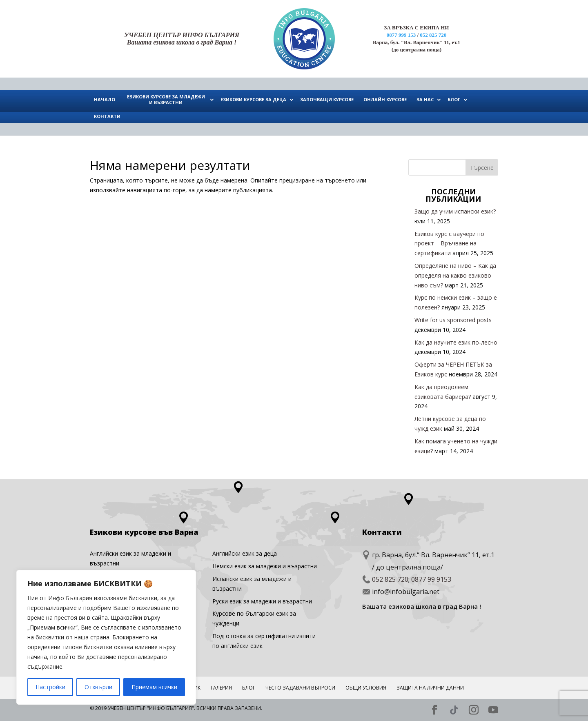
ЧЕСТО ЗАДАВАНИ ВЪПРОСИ (300, 688)
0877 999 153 (401, 35)
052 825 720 (433, 35)
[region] (106, 637)
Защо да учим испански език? (455, 211)
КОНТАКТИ (107, 116)
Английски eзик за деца (245, 553)
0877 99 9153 (431, 579)
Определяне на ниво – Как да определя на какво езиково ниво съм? (455, 275)
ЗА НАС (425, 99)
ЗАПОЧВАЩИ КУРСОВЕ (327, 99)
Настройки (50, 687)
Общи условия (366, 688)
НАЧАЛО (105, 99)
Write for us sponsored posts (453, 320)
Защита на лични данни (430, 688)
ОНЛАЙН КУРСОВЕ (385, 99)
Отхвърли (98, 687)
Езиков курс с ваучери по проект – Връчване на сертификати (449, 244)
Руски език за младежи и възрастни (262, 601)
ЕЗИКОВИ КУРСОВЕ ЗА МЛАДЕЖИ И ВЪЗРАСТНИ (166, 99)
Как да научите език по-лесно (456, 342)
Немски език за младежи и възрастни (265, 566)
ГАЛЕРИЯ (221, 688)
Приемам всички (154, 687)
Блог (249, 688)
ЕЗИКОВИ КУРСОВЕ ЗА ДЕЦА (253, 99)
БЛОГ (454, 99)
